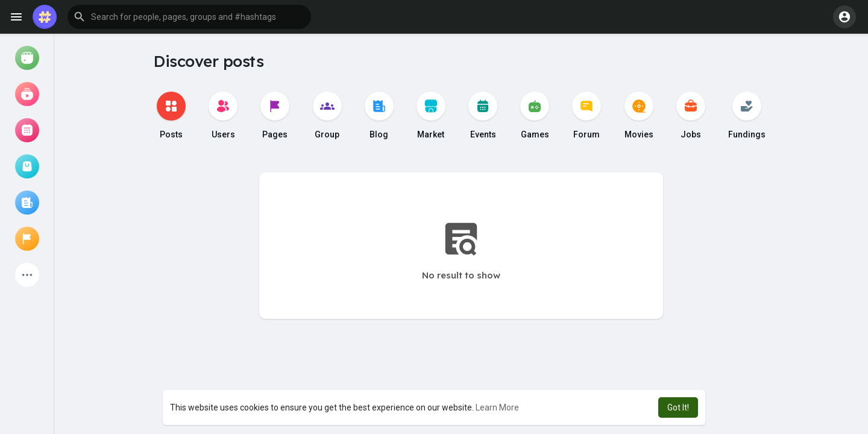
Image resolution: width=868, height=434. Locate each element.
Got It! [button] (678, 407)
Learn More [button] (497, 407)
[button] (189, 17)
